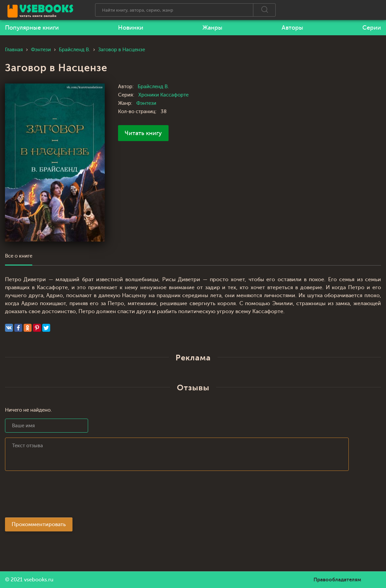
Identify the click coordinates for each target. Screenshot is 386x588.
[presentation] (56, 496)
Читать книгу (143, 133)
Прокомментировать (39, 524)
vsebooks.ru (39, 580)
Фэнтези (146, 103)
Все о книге (19, 256)
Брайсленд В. (153, 87)
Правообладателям (337, 580)
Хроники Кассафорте (163, 95)
